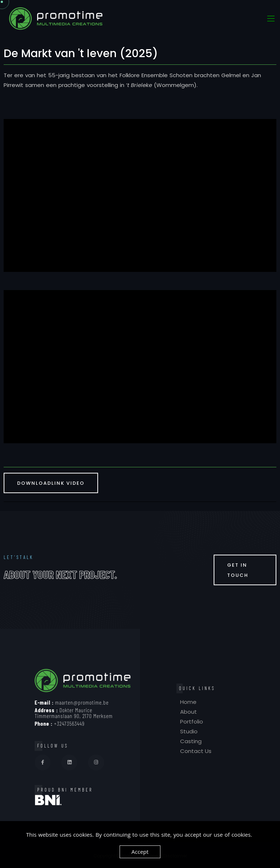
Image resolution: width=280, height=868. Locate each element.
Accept (140, 852)
